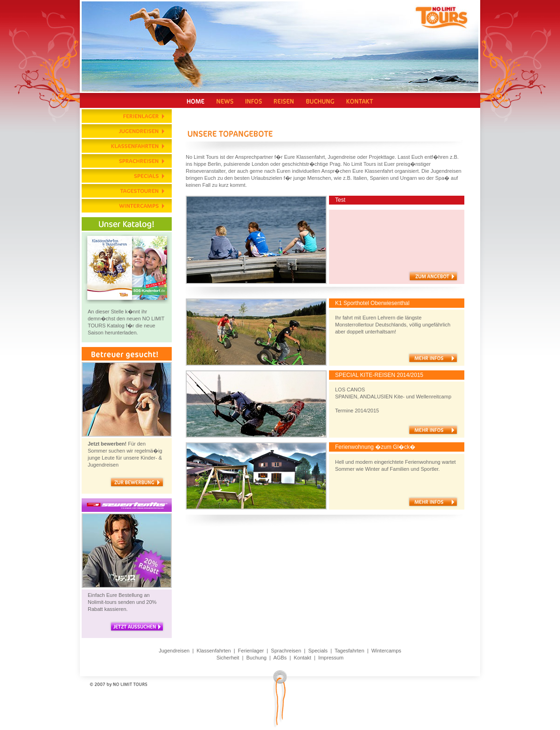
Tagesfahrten (350, 651)
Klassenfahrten (213, 651)
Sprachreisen (286, 651)
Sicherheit (228, 658)
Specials (318, 651)
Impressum (331, 658)
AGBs (280, 658)
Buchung (256, 658)
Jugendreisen (174, 651)
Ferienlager (251, 651)
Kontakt (302, 658)
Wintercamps (386, 651)
